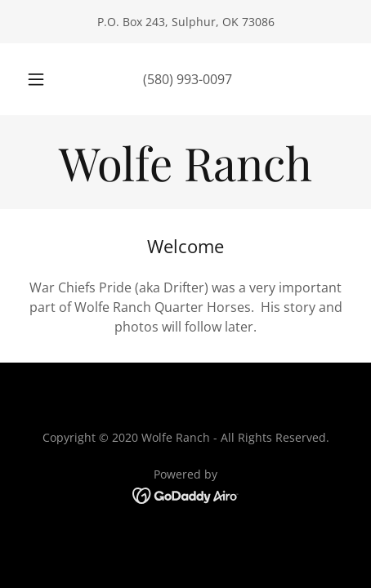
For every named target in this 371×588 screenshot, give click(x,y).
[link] (185, 162)
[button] (36, 79)
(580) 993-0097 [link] (188, 79)
